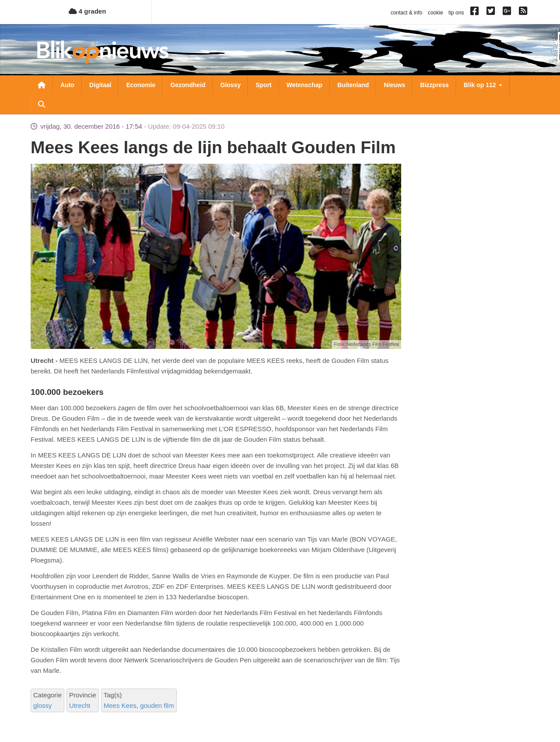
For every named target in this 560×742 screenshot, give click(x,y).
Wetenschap (304, 85)
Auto (67, 85)
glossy (43, 705)
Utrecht (80, 705)
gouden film (157, 705)
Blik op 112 (483, 85)
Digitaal (100, 85)
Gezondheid (188, 85)
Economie (141, 85)
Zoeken (42, 104)
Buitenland (353, 85)
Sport (264, 85)
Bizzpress (434, 85)
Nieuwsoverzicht (42, 85)
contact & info (407, 13)
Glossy (231, 85)
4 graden (87, 11)
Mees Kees (120, 705)
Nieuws (394, 85)
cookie (436, 13)
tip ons (456, 13)
